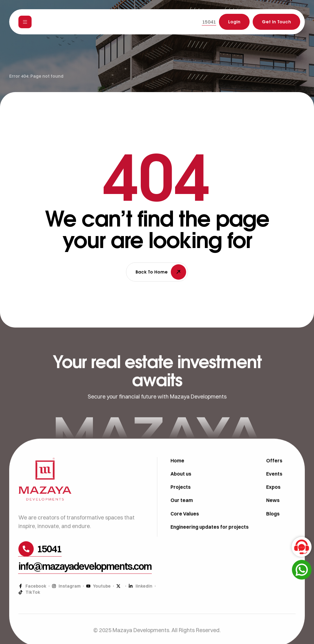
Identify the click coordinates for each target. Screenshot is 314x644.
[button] (209, 22)
